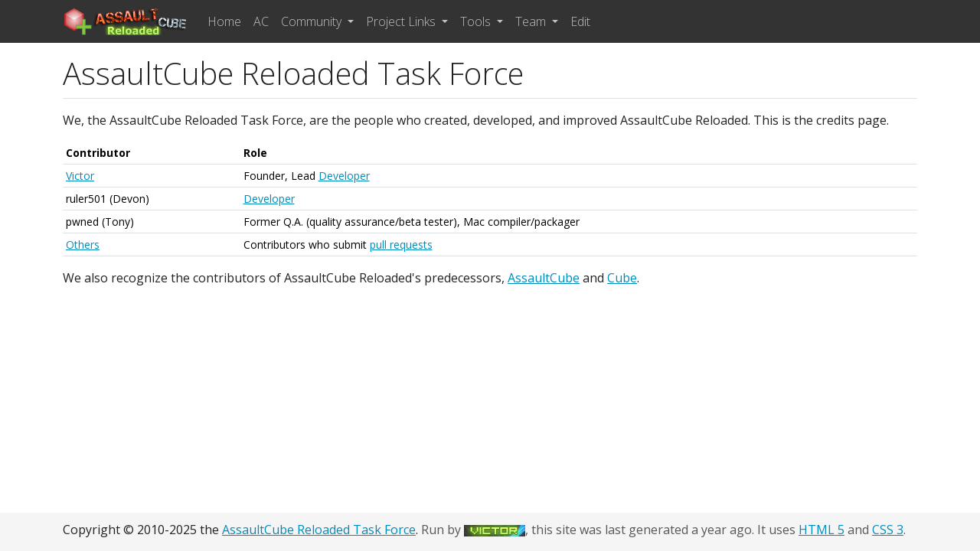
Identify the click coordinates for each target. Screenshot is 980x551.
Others (83, 245)
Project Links (402, 21)
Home (224, 21)
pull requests (401, 245)
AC (261, 21)
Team (532, 21)
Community (313, 21)
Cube (622, 278)
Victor (80, 176)
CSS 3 (888, 530)
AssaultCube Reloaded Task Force (319, 530)
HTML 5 (822, 530)
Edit (580, 21)
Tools (477, 21)
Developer (344, 176)
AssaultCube (544, 278)
